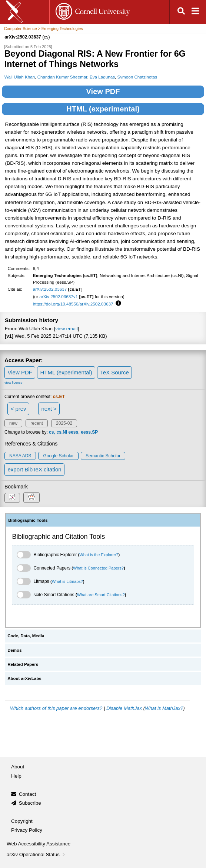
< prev (19, 409)
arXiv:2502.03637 (50, 289)
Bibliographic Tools (28, 520)
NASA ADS (20, 456)
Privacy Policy (27, 830)
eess (73, 432)
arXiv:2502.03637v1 (59, 296)
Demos (14, 650)
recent (36, 423)
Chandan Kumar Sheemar (62, 77)
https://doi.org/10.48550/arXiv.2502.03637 (73, 304)
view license (14, 383)
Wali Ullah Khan (20, 77)
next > (49, 409)
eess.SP (89, 432)
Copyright (22, 821)
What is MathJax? (164, 708)
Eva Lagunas (102, 77)
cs (51, 432)
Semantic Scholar (103, 456)
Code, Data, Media (26, 636)
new (13, 423)
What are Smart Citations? (101, 595)
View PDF (103, 91)
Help (16, 776)
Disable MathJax (124, 708)
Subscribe (30, 803)
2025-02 (64, 423)
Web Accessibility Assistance (39, 844)
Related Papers (23, 664)
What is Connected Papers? (98, 568)
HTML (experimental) (103, 109)
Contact (28, 794)
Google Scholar (58, 456)
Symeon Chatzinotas (137, 77)
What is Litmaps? (67, 581)
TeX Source (114, 372)
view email (66, 329)
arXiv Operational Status (36, 854)
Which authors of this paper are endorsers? (56, 708)
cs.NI (62, 432)
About (18, 767)
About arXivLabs (24, 678)
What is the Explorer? (99, 555)
